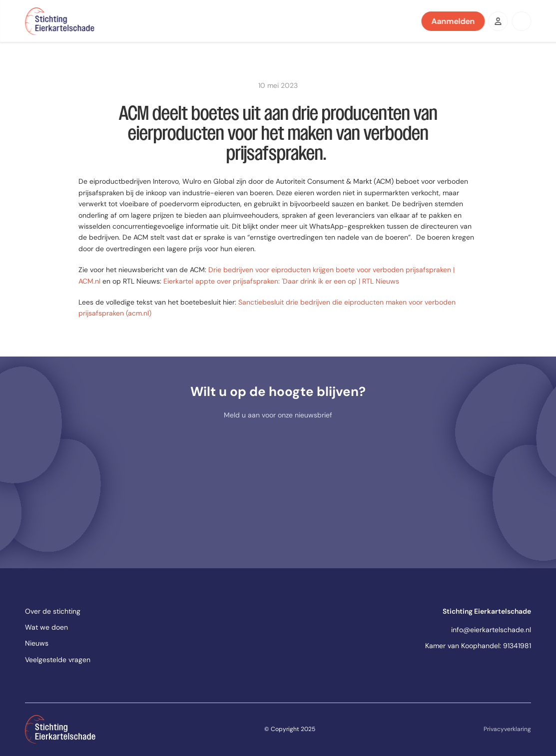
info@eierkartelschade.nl (491, 630)
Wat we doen (46, 627)
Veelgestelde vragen (58, 660)
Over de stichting (53, 611)
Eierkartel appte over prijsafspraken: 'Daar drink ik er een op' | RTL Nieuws (281, 281)
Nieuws (37, 643)
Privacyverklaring (507, 729)
